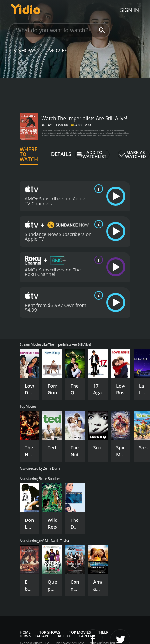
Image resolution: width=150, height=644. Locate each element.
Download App (34, 636)
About (64, 636)
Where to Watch (29, 154)
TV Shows (24, 51)
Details (61, 154)
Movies (58, 51)
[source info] (97, 189)
